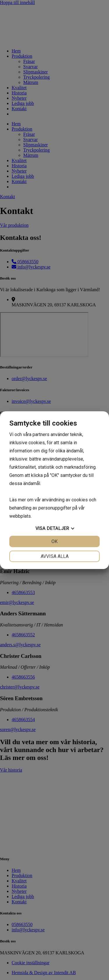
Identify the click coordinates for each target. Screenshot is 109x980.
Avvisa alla (55, 556)
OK (54, 541)
